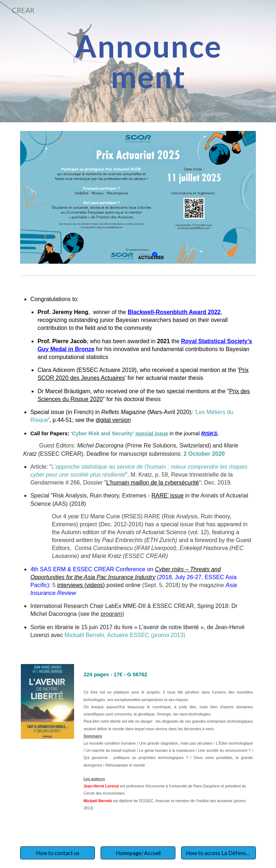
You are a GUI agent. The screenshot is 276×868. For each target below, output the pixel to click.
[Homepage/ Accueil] (138, 853)
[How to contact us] (57, 853)
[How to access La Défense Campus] (218, 853)
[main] (148, 61)
